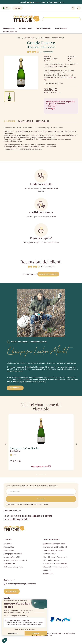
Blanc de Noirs (9, 550)
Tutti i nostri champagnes (13, 567)
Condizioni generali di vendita (54, 550)
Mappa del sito (48, 573)
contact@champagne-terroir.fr (22, 583)
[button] (36, 475)
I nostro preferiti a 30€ (12, 557)
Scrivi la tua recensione (48, 274)
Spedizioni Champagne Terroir (54, 543)
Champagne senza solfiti (13, 553)
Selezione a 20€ (10, 563)
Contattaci (47, 570)
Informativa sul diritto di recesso (55, 563)
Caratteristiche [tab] (26, 121)
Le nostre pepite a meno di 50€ (15, 560)
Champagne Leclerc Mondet (41, 47)
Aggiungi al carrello (41, 466)
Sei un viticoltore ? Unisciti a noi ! (55, 557)
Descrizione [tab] (10, 121)
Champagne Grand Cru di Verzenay (44, 2)
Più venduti (8, 543)
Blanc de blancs (10, 547)
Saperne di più (15, 387)
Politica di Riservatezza (51, 560)
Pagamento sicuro (49, 553)
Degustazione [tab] (42, 121)
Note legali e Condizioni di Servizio (55, 547)
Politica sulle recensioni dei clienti (55, 567)
